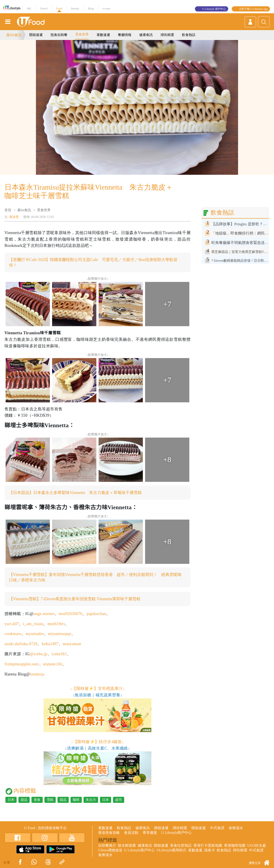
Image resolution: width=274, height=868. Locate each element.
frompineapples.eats (22, 664)
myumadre (35, 634)
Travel (44, 8)
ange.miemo (44, 614)
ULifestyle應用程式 (171, 850)
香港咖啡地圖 (235, 845)
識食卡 (210, 850)
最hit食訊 (24, 210)
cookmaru (13, 634)
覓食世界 (82, 34)
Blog (91, 8)
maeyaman (72, 644)
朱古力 (91, 800)
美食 (37, 800)
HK (29, 8)
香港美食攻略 (109, 833)
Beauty (75, 8)
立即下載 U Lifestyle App (253, 9)
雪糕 (50, 800)
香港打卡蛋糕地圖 (208, 845)
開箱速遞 (36, 35)
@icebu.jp (38, 654)
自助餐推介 (107, 845)
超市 (119, 800)
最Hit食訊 (14, 35)
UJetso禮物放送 (110, 850)
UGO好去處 (257, 845)
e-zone (106, 8)
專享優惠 (150, 833)
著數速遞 (103, 35)
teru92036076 (71, 614)
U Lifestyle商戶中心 (177, 833)
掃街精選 (167, 35)
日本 (11, 800)
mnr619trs (56, 624)
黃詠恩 (14, 217)
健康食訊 (146, 35)
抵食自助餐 (59, 35)
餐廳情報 (125, 35)
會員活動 (131, 833)
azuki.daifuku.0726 (21, 644)
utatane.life (53, 664)
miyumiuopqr (60, 634)
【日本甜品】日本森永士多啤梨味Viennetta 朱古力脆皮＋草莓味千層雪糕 (75, 493)
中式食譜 (217, 828)
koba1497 (50, 644)
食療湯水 (236, 828)
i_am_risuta (33, 624)
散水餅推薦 (127, 845)
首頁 (8, 210)
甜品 (24, 800)
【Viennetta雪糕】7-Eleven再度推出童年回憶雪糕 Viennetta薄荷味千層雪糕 (75, 599)
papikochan (96, 614)
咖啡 (76, 800)
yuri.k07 (12, 624)
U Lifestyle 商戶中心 (214, 9)
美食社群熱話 (181, 845)
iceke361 (59, 654)
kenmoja (37, 674)
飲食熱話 (189, 35)
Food (59, 8)
